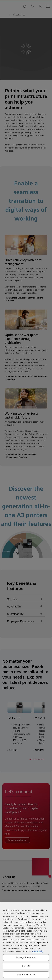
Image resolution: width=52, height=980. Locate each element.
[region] (26, 941)
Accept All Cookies (26, 975)
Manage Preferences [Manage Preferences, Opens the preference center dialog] (26, 957)
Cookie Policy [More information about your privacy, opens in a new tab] (38, 951)
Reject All (26, 966)
